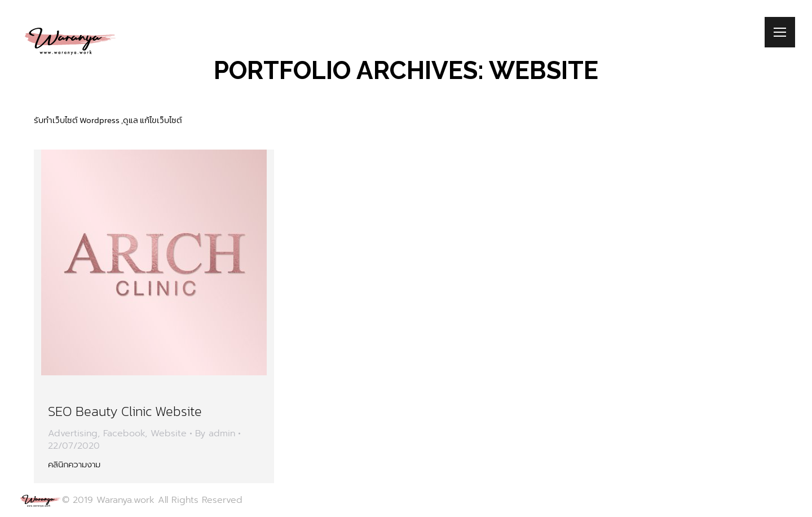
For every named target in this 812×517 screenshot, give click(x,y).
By (215, 433)
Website (169, 433)
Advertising (73, 433)
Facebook (124, 433)
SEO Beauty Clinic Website (125, 411)
